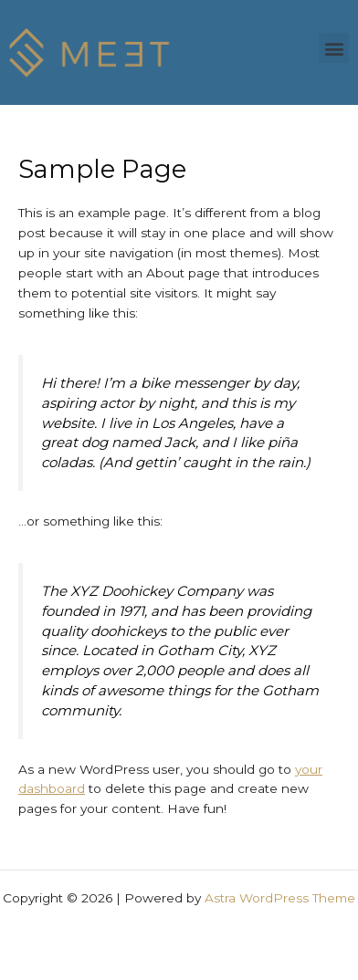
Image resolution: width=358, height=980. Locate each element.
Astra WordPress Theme (280, 898)
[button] (334, 48)
